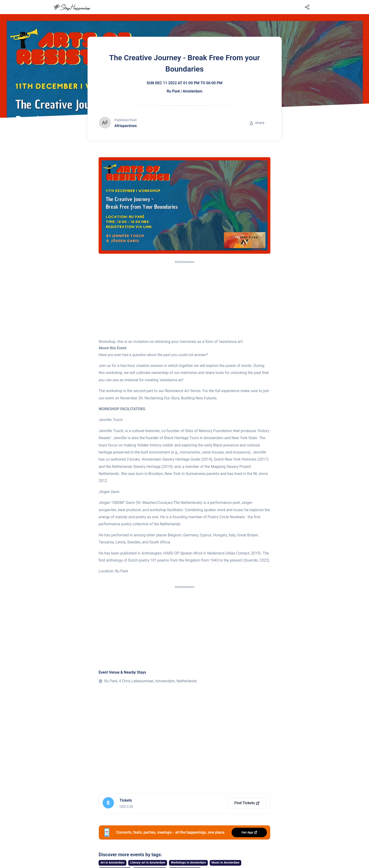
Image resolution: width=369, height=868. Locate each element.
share (257, 123)
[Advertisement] (184, 300)
